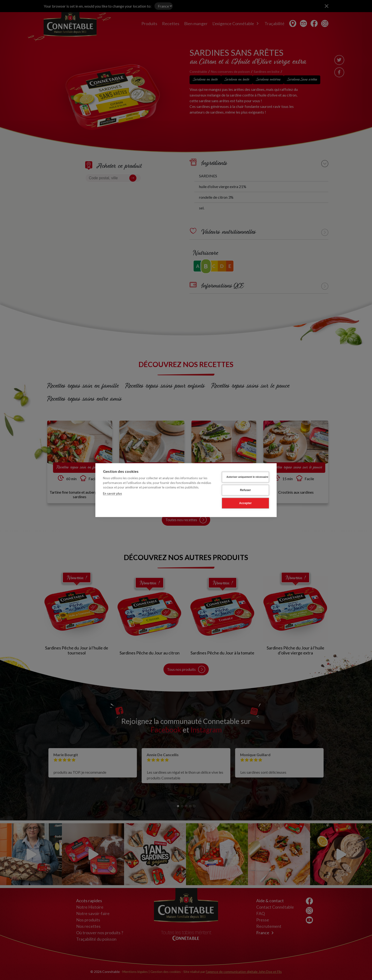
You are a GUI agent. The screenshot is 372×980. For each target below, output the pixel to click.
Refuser (245, 490)
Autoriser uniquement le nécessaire (247, 477)
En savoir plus (112, 493)
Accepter (245, 503)
